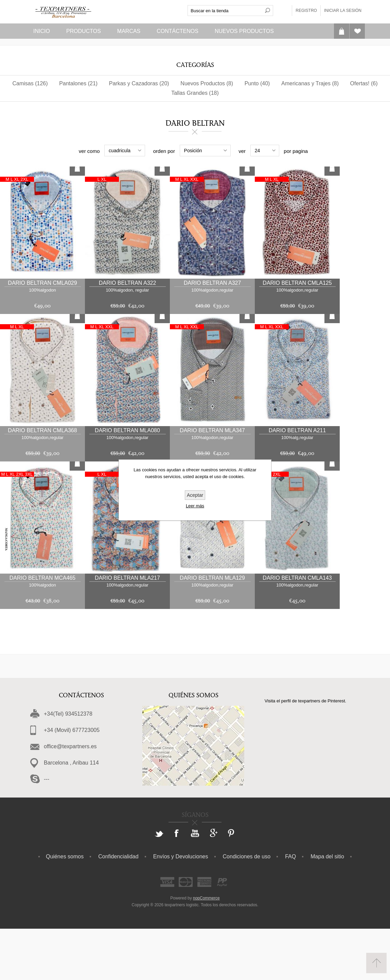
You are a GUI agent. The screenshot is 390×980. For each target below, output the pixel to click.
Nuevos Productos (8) (207, 83)
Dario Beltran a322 (128, 334)
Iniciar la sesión (343, 11)
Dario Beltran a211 (297, 482)
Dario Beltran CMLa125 (297, 334)
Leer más (195, 506)
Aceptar (195, 495)
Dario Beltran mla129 (212, 629)
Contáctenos (178, 31)
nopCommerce (206, 949)
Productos (84, 31)
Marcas (129, 31)
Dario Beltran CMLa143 (297, 629)
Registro (306, 11)
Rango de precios (49, 151)
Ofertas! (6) (364, 83)
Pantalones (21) (78, 83)
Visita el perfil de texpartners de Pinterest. (305, 752)
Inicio (42, 31)
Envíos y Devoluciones (181, 908)
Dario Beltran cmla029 (42, 334)
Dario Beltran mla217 (127, 629)
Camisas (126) (30, 83)
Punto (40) (257, 83)
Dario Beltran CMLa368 (42, 482)
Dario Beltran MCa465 (42, 629)
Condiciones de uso (247, 908)
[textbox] (225, 11)
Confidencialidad (118, 908)
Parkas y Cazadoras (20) (139, 83)
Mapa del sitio (327, 908)
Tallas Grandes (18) (195, 93)
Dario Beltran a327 (212, 334)
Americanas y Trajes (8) (310, 83)
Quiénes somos (65, 908)
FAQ (290, 908)
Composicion (148, 152)
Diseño (343, 152)
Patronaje (246, 152)
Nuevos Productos (244, 31)
